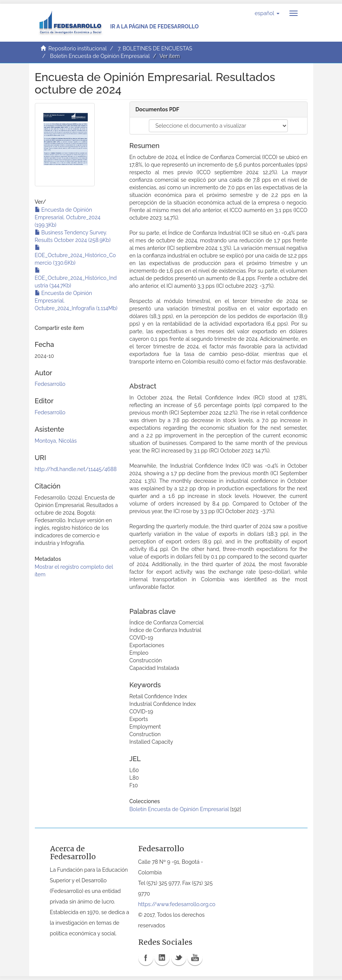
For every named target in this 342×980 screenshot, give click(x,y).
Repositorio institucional (78, 48)
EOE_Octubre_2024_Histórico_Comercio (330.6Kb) (75, 255)
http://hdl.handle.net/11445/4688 (76, 469)
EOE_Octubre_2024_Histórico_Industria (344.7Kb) (76, 278)
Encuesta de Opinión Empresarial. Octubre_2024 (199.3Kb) (68, 217)
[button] (267, 13)
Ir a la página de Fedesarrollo (155, 27)
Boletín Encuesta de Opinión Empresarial (100, 56)
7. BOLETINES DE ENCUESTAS (155, 48)
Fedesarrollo (50, 384)
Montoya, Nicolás (56, 441)
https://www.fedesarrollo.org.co (177, 904)
